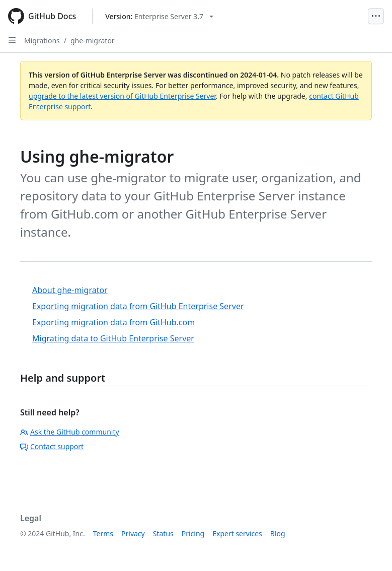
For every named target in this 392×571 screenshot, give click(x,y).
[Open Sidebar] (12, 40)
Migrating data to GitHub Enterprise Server (113, 338)
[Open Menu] (376, 16)
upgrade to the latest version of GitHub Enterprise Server (122, 96)
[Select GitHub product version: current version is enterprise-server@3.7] (159, 16)
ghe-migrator (93, 41)
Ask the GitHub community (70, 432)
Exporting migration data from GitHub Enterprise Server (138, 306)
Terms (103, 533)
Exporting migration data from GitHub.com (113, 322)
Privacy (133, 533)
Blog (278, 533)
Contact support (52, 446)
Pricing (193, 533)
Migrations (42, 41)
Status (163, 533)
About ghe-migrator (70, 290)
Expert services (237, 533)
